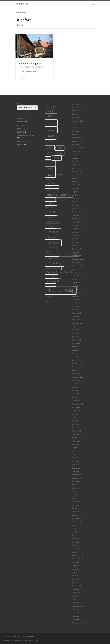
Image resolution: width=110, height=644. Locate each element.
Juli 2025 (75, 124)
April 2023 (76, 205)
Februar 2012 (77, 545)
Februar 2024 (77, 171)
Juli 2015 (75, 414)
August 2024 (76, 151)
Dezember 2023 (78, 178)
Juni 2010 (75, 599)
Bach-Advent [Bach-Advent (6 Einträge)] (51, 184)
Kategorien (22, 104)
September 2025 (78, 121)
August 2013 (76, 488)
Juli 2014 (75, 451)
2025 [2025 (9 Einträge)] (60, 175)
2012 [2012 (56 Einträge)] (51, 123)
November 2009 (78, 606)
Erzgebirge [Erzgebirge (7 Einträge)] (51, 217)
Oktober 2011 (77, 559)
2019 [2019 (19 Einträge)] (60, 153)
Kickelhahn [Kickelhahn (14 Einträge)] (52, 237)
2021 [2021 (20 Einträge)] (57, 158)
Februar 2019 (77, 313)
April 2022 (76, 242)
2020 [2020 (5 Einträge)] (48, 158)
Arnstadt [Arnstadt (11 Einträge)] (50, 180)
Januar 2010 (76, 603)
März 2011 (76, 583)
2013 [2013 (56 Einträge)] (51, 130)
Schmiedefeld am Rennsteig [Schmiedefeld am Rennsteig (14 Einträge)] (60, 272)
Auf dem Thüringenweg (31, 64)
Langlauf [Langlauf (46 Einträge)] (53, 243)
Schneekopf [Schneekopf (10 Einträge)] (52, 276)
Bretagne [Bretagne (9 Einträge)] (50, 199)
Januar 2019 (76, 316)
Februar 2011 (77, 586)
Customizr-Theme (33, 640)
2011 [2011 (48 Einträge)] (51, 116)
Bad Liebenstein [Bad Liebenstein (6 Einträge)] (52, 190)
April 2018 (76, 333)
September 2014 (78, 444)
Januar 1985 (76, 620)
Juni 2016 (75, 387)
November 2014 (78, 438)
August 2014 (76, 448)
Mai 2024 (75, 161)
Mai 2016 (75, 390)
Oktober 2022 (77, 222)
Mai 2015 (75, 421)
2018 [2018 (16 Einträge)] (49, 153)
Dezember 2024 (78, 138)
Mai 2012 (75, 535)
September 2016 (78, 377)
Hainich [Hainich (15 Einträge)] (51, 226)
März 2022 (76, 246)
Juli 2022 (75, 232)
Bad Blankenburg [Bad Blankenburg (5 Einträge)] (52, 187)
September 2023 (78, 188)
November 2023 (78, 182)
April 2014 (76, 461)
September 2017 (78, 347)
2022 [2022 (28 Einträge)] (50, 163)
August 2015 (76, 411)
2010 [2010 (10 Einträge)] (49, 111)
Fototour (21, 125)
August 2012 (76, 525)
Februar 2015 (77, 431)
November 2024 (78, 141)
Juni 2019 (75, 303)
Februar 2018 (77, 340)
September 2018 (78, 323)
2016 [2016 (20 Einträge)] (50, 148)
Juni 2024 (75, 158)
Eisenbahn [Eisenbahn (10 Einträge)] (51, 203)
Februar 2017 (77, 363)
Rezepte (21, 132)
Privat (20, 129)
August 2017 (76, 350)
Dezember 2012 (78, 515)
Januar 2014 (76, 471)
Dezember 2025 (78, 114)
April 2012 (76, 539)
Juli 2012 (75, 529)
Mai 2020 (75, 289)
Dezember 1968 (78, 623)
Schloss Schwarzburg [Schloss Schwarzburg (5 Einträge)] (53, 268)
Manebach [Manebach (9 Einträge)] (51, 248)
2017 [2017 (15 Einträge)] (60, 148)
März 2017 (76, 360)
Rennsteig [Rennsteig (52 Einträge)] (54, 263)
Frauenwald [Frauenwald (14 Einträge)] (52, 221)
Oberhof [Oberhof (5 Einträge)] (49, 251)
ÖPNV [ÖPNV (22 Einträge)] (51, 302)
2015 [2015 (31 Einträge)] (50, 142)
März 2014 (76, 465)
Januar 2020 (76, 296)
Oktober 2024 (77, 145)
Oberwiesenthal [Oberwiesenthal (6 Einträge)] (52, 258)
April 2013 (76, 502)
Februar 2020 (77, 293)
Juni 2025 (75, 128)
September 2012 (78, 522)
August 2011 (76, 566)
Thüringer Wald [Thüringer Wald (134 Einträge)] (61, 290)
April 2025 (76, 131)
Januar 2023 (76, 215)
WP (13, 640)
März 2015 (76, 428)
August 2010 (76, 593)
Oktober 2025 (77, 118)
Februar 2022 (77, 249)
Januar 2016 (76, 401)
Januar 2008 (76, 613)
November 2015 (78, 404)
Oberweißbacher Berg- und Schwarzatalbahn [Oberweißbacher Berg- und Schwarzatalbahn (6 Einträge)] (62, 255)
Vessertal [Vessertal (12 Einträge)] (51, 297)
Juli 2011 (75, 569)
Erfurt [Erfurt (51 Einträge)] (52, 212)
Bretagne (21, 122)
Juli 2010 (75, 596)
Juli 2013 (75, 492)
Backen (20, 119)
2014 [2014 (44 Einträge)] (51, 136)
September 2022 (78, 225)
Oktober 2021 (77, 262)
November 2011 (78, 556)
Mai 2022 (75, 239)
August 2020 (76, 283)
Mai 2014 (75, 458)
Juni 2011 (75, 572)
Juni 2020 (75, 286)
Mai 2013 (75, 498)
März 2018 (76, 337)
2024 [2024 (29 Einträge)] (50, 175)
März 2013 (76, 505)
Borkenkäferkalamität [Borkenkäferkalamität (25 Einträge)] (59, 195)
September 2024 (78, 148)
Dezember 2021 (78, 256)
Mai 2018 (75, 330)
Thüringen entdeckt (26, 135)
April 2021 (76, 276)
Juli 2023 (75, 195)
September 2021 (78, 266)
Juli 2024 (75, 155)
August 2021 (76, 269)
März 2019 (76, 310)
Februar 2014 (77, 468)
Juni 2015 (75, 417)
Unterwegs (22, 141)
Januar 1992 (76, 616)
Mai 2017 (75, 353)
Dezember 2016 (78, 367)
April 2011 (76, 579)
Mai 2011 (75, 576)
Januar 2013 (76, 512)
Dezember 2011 (78, 552)
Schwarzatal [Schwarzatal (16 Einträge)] (53, 281)
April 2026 (76, 104)
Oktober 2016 (77, 374)
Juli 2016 (75, 384)
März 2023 (76, 209)
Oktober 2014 (77, 441)
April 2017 (76, 357)
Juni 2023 (75, 198)
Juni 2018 (75, 326)
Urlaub (20, 145)
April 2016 (76, 394)
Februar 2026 (77, 111)
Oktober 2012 (77, 519)
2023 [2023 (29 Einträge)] (50, 169)
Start (17, 13)
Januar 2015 (76, 434)
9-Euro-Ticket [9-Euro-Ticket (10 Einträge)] (52, 107)
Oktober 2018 (77, 320)
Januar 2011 (76, 589)
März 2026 (76, 107)
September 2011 (78, 562)
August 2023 (76, 192)
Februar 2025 (77, 134)
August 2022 (76, 229)
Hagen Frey (12, 637)
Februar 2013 (77, 508)
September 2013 (78, 485)
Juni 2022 (75, 236)
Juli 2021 (75, 273)
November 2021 (78, 259)
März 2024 (76, 168)
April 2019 (76, 306)
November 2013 (78, 478)
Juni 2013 (75, 495)
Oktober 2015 (77, 407)
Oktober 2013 (77, 481)
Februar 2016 (77, 397)
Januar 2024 (76, 175)
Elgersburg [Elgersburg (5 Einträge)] (50, 207)
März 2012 (76, 542)
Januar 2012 (76, 549)
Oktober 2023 (77, 185)
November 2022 (78, 219)
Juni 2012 (75, 532)
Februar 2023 (77, 212)
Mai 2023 (75, 202)
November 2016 (78, 370)
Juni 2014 (75, 454)
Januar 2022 (76, 252)
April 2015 (76, 424)
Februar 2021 (77, 279)
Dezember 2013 (78, 475)
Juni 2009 (75, 610)
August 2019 (76, 300)
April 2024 (76, 165)
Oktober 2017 (77, 343)
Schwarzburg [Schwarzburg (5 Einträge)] (51, 285)
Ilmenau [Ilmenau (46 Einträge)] (53, 232)
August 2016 (76, 380)
